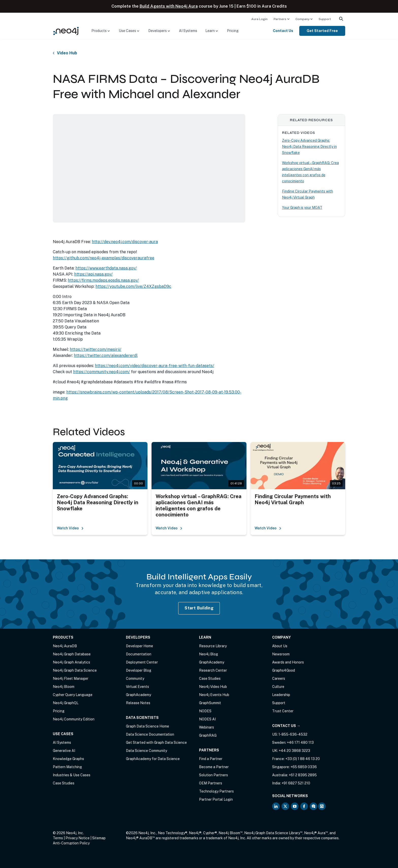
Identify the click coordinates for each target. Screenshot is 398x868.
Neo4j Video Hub (213, 687)
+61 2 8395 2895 (303, 775)
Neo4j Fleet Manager (71, 678)
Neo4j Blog (209, 654)
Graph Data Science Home (147, 726)
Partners (280, 19)
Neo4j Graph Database (72, 654)
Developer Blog (139, 670)
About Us (280, 646)
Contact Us (283, 31)
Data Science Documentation (150, 734)
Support (325, 19)
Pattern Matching (67, 767)
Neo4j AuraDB (65, 646)
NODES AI (207, 719)
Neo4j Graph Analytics (71, 662)
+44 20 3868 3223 (294, 751)
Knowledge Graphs (68, 759)
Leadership (281, 695)
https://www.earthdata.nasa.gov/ (106, 268)
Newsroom (281, 654)
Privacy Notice (78, 838)
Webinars (206, 727)
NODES (205, 711)
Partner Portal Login (216, 799)
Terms (58, 838)
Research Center (213, 670)
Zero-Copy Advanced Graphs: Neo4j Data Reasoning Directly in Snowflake (309, 147)
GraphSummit (210, 703)
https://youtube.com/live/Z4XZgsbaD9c (133, 286)
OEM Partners (211, 783)
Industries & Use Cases (72, 775)
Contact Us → (286, 726)
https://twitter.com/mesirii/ (96, 349)
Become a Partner (214, 767)
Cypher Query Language (73, 695)
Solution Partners (213, 775)
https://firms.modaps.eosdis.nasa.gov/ (103, 280)
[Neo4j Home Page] (66, 31)
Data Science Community (146, 751)
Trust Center (283, 711)
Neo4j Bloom (64, 687)
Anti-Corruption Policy (71, 843)
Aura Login (259, 19)
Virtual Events (137, 687)
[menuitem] (259, 19)
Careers (279, 678)
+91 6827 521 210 (296, 783)
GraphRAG (208, 735)
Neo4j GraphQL (66, 703)
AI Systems (188, 31)
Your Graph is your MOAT (302, 208)
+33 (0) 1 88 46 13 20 (303, 759)
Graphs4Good (284, 670)
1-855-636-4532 (293, 734)
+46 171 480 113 (300, 743)
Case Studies (64, 783)
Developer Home (139, 646)
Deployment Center (142, 662)
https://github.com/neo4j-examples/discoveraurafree (104, 258)
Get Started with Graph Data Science (156, 743)
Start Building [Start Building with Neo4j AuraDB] (199, 608)
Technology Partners (216, 791)
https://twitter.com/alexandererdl (106, 356)
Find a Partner (211, 759)
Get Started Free (322, 31)
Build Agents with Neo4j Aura (169, 6)
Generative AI (64, 751)
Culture (278, 687)
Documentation (139, 654)
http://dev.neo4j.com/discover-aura (125, 242)
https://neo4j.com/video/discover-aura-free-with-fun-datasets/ (155, 366)
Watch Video (70, 528)
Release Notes (138, 703)
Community (135, 678)
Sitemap (99, 838)
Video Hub (67, 53)
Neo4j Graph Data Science (75, 670)
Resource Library (213, 646)
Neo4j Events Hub (214, 695)
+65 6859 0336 (304, 767)
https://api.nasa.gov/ (93, 274)
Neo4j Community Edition (74, 719)
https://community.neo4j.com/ (102, 372)
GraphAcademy (138, 695)
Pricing (233, 31)
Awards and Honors (288, 662)
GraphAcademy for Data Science (153, 759)
